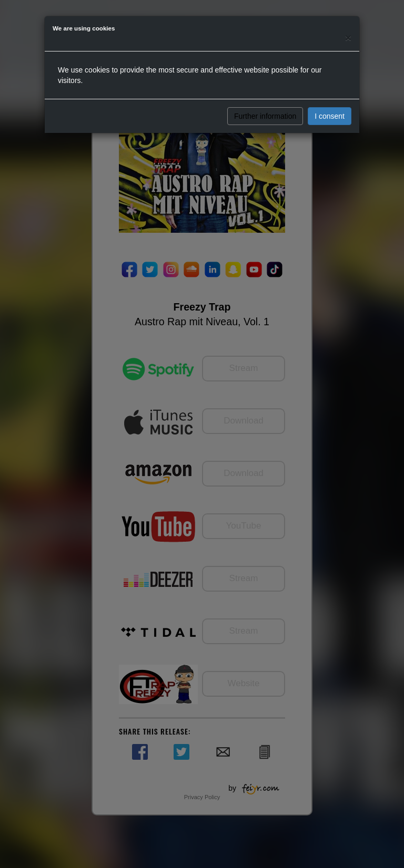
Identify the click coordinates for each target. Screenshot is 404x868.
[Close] (348, 38)
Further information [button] (265, 116)
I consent (330, 116)
